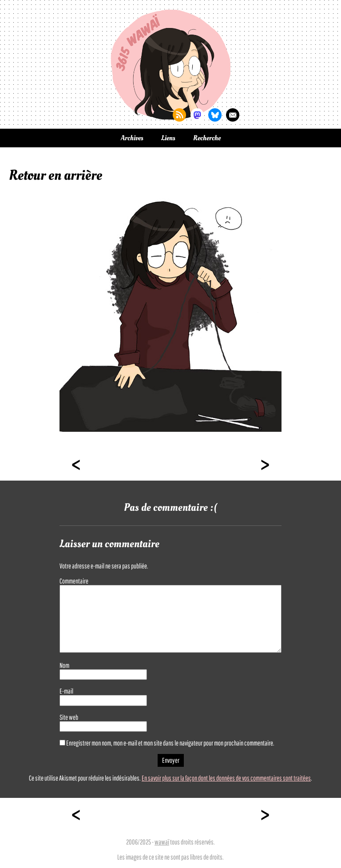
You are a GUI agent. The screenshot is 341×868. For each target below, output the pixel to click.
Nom (64, 665)
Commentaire (74, 581)
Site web (69, 717)
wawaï (162, 842)
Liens (168, 138)
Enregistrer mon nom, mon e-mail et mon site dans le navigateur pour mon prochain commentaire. (170, 743)
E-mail (66, 691)
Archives (132, 138)
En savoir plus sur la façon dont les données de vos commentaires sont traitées (226, 778)
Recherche (207, 138)
